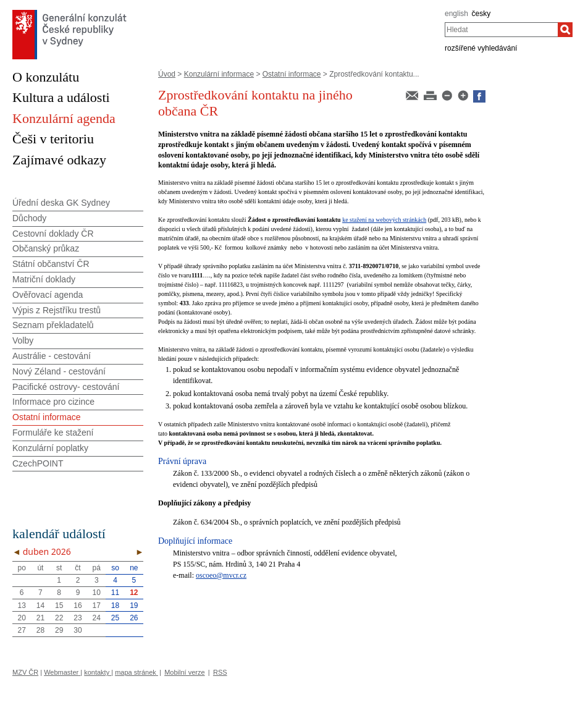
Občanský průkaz (46, 248)
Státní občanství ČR (51, 264)
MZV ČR (25, 672)
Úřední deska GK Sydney (61, 203)
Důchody (29, 218)
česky (481, 14)
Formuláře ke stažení (53, 433)
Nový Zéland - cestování (59, 371)
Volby (23, 340)
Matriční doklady (44, 279)
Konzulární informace (219, 74)
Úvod (167, 74)
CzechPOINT (38, 463)
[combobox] (501, 30)
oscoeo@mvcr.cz (221, 575)
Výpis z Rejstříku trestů (57, 310)
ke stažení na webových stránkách (384, 220)
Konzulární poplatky (50, 448)
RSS (220, 672)
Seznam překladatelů (53, 325)
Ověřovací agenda (48, 295)
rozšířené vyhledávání (481, 48)
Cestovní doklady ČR (53, 234)
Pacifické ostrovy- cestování (66, 387)
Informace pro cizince (53, 402)
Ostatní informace (292, 74)
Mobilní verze (184, 672)
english (456, 14)
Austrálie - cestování (52, 356)
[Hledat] (565, 30)
